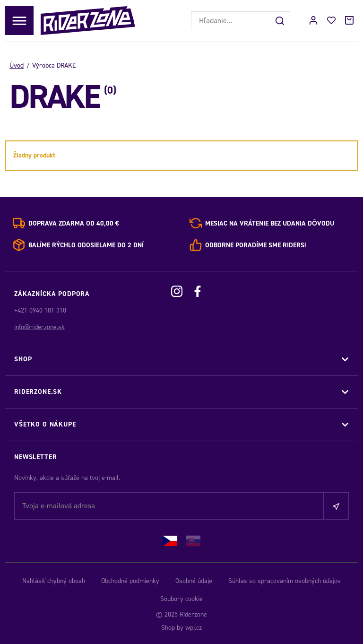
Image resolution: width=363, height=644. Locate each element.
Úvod (17, 65)
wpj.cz (194, 628)
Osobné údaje (194, 581)
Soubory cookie (181, 599)
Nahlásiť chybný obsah (54, 581)
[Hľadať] (281, 21)
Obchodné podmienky (130, 581)
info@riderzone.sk (39, 327)
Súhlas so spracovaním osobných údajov (285, 581)
